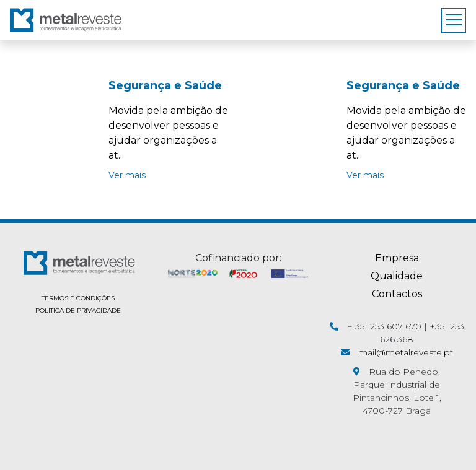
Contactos (397, 294)
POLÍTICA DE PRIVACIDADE (78, 311)
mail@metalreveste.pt (406, 352)
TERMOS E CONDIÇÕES (78, 298)
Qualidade (397, 276)
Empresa (397, 258)
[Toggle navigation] (454, 20)
